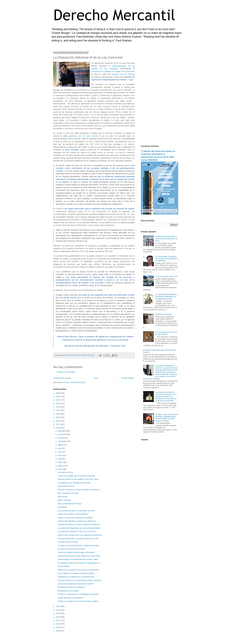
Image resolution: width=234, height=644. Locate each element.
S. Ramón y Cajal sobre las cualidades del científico (78, 594)
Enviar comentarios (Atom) (75, 382)
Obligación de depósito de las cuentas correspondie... (79, 570)
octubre (61, 438)
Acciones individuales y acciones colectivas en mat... (79, 539)
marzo (61, 462)
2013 (58, 613)
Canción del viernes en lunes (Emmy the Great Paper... (79, 556)
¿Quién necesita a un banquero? (71, 598)
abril (60, 459)
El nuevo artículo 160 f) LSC (167, 276)
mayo (61, 455)
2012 (58, 617)
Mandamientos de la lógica (68, 591)
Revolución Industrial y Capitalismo (72, 587)
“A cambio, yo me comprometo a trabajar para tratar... (79, 546)
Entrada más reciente (62, 378)
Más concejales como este (68, 493)
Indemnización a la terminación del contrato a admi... (79, 559)
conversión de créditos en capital (106, 71)
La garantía (62, 507)
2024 (58, 400)
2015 (58, 606)
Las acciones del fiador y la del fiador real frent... (77, 511)
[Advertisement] (160, 96)
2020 (58, 414)
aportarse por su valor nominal (83, 136)
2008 (58, 631)
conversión (130, 71)
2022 (58, 407)
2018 (58, 421)
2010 (58, 624)
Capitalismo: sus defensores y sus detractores (76, 577)
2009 (58, 627)
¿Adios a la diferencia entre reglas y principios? (76, 552)
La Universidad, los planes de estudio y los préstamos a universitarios (167, 259)
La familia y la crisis (65, 472)
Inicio (96, 378)
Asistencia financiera (164, 314)
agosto (61, 445)
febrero (61, 466)
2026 (58, 393)
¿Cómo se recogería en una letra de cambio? (76, 584)
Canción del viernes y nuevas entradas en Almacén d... (79, 490)
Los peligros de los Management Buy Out (74, 483)
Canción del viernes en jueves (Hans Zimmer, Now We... (80, 580)
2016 (58, 428)
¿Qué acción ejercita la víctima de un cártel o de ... (78, 521)
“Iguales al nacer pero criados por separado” (75, 518)
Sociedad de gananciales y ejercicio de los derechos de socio (166, 239)
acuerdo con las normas (123, 74)
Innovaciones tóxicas (66, 486)
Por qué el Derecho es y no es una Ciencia (166, 333)
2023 (58, 404)
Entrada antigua (128, 378)
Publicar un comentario (66, 372)
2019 (58, 417)
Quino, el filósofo (64, 500)
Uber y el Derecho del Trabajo (69, 504)
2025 (58, 397)
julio (60, 448)
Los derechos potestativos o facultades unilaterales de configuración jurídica (166, 297)
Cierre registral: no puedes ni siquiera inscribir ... (77, 573)
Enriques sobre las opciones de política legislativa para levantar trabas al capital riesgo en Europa (167, 418)
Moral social (62, 497)
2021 (58, 410)
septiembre (63, 441)
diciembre (62, 431)
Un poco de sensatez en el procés (71, 549)
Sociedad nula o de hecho (68, 542)
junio (60, 452)
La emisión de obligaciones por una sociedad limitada (79, 528)
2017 (58, 424)
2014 (58, 610)
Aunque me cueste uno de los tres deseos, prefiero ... (79, 601)
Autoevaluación (64, 566)
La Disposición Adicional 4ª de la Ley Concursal (76, 532)
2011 (58, 620)
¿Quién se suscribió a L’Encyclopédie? (73, 514)
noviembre (62, 434)
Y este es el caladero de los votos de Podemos (76, 476)
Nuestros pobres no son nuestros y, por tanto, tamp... (79, 479)
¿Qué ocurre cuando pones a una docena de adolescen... (81, 535)
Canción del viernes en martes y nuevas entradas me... (79, 525)
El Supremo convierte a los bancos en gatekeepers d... (79, 563)
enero (61, 469)
